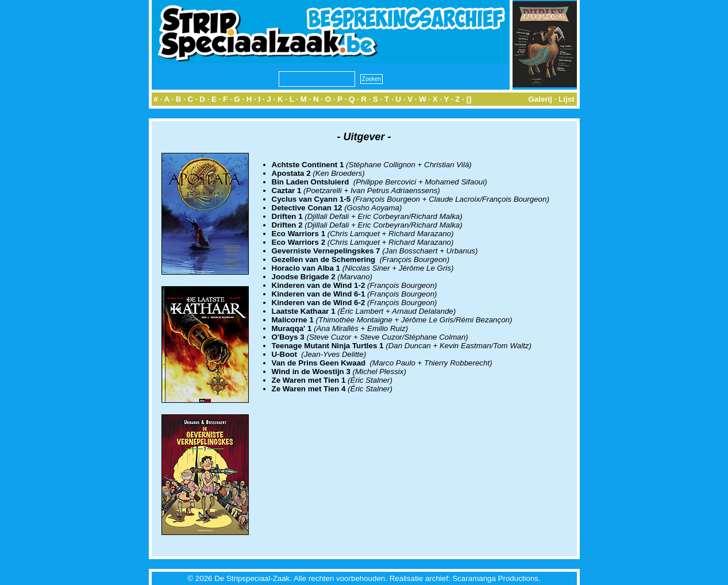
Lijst (566, 99)
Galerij (540, 99)
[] (469, 99)
